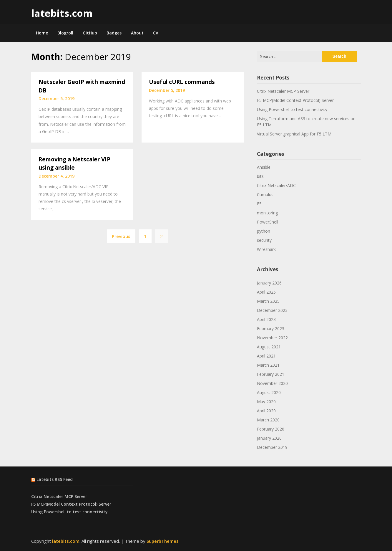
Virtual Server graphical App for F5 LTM (294, 134)
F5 (259, 204)
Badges (114, 33)
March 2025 (268, 301)
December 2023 (272, 310)
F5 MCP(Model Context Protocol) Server (295, 100)
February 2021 (271, 374)
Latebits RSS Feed (55, 479)
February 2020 (271, 429)
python (264, 231)
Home (42, 33)
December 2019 (272, 447)
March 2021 (268, 365)
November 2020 (272, 383)
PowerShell (268, 222)
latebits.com (62, 13)
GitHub (90, 33)
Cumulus (265, 195)
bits (260, 176)
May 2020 (266, 402)
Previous (121, 236)
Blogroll (65, 33)
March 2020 (268, 420)
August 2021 (269, 347)
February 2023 (271, 329)
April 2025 (266, 292)
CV (156, 33)
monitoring (267, 213)
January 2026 (269, 283)
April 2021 (266, 356)
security (264, 240)
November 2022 (272, 338)
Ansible (264, 167)
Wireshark (266, 249)
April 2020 (266, 411)
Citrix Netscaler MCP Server (283, 91)
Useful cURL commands (182, 82)
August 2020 (269, 392)
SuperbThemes (163, 541)
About (137, 33)
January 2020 (269, 438)
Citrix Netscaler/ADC (276, 185)
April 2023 (266, 319)
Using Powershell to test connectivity (292, 109)
